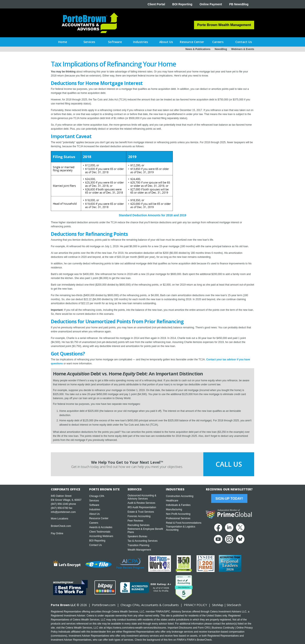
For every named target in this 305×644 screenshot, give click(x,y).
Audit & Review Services (141, 503)
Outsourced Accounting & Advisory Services (142, 497)
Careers (94, 523)
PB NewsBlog (239, 4)
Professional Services (178, 518)
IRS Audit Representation (142, 507)
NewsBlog (221, 49)
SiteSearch (234, 605)
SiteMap (218, 605)
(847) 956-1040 (60, 504)
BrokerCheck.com (61, 526)
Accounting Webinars (101, 536)
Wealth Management (139, 550)
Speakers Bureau (137, 536)
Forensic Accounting (139, 516)
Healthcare (172, 501)
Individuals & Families (178, 505)
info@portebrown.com (63, 512)
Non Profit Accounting (178, 514)
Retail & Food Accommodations (184, 523)
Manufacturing (174, 509)
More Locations (60, 519)
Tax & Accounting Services (142, 541)
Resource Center (99, 518)
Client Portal (156, 4)
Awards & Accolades (101, 527)
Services (94, 501)
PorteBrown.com (104, 605)
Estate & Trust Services (141, 512)
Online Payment (211, 4)
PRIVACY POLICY (195, 605)
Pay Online (57, 533)
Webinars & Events (243, 49)
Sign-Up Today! (229, 499)
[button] (89, 42)
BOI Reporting (182, 4)
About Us (94, 514)
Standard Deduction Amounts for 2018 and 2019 (152, 215)
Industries (95, 509)
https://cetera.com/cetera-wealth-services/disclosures (136, 628)
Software (94, 505)
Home (63, 42)
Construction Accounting (180, 496)
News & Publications (198, 49)
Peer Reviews (135, 521)
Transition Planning (138, 545)
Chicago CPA (97, 496)
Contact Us (95, 545)
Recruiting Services (138, 525)
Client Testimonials (100, 532)
